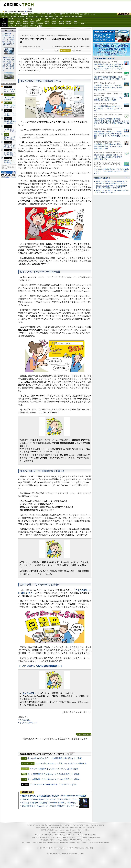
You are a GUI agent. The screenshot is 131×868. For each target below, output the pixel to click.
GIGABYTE (33, 21)
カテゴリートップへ (84, 734)
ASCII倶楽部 (124, 14)
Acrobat (18, 24)
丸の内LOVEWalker (93, 842)
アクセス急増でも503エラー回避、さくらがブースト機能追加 (61, 763)
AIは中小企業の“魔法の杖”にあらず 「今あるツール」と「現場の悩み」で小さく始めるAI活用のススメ (8, 40)
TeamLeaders (49, 16)
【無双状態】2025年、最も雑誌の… (10, 122)
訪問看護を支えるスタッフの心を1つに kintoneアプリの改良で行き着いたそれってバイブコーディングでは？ (109, 67)
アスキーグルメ (30, 16)
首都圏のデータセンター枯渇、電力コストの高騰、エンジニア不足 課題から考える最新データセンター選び (8, 64)
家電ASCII (21, 16)
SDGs (67, 16)
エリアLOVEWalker (37, 842)
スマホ (77, 14)
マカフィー (11, 26)
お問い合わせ (79, 848)
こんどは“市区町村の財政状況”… (9, 98)
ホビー (56, 14)
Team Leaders (67, 837)
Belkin (76, 21)
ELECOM (11, 21)
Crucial (54, 21)
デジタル (32, 14)
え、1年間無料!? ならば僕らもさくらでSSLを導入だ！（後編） (54, 779)
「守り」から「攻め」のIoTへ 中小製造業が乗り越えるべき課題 (108, 99)
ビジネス (18, 14)
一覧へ (126, 178)
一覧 (56, 50)
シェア (41, 50)
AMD (18, 21)
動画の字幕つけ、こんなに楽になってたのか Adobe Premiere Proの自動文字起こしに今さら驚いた (64, 796)
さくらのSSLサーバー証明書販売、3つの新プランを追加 (53, 784)
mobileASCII (72, 840)
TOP (28, 825)
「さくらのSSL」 (28, 693)
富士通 (11, 19)
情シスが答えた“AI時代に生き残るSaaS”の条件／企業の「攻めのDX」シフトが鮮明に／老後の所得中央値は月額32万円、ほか (112, 122)
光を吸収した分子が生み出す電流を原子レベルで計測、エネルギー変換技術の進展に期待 (108, 146)
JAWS (11, 24)
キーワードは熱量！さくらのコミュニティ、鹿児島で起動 (54, 769)
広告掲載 (89, 848)
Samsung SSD (39, 835)
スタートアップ (85, 14)
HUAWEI (61, 21)
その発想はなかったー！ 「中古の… (10, 130)
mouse (18, 19)
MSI (47, 19)
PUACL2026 (79, 16)
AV (67, 14)
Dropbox (47, 24)
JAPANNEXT (25, 26)
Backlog (61, 24)
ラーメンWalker (26, 842)
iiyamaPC (25, 19)
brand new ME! (78, 833)
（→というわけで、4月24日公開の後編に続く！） (41, 666)
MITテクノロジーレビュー (84, 840)
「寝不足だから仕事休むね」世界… (10, 146)
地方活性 (72, 16)
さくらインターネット (28, 723)
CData (54, 24)
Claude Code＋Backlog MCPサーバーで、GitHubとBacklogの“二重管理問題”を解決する (108, 157)
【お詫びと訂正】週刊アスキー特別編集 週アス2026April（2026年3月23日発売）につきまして (111, 182)
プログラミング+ (59, 16)
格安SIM (13, 16)
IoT (12, 14)
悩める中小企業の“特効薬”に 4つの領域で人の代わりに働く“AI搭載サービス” (110, 78)
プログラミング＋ (77, 837)
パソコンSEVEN (40, 19)
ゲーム (93, 14)
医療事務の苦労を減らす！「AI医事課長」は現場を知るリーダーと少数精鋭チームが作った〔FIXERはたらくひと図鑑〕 (111, 135)
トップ (3, 14)
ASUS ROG (25, 21)
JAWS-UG (50, 830)
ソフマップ (33, 26)
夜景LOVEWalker (71, 842)
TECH (27, 4)
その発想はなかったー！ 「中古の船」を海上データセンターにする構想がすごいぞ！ (108, 87)
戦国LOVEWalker (104, 842)
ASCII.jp (11, 5)
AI (8, 14)
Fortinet (68, 24)
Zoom (83, 24)
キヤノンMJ (18, 26)
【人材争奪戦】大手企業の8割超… (10, 154)
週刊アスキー (39, 16)
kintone (25, 24)
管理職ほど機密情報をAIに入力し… (10, 106)
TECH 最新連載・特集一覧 (104, 58)
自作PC (62, 14)
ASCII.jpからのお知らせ (102, 178)
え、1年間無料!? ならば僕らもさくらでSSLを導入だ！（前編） (54, 774)
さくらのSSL (25, 720)
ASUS (54, 19)
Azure (33, 24)
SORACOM (58, 835)
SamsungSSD (38, 21)
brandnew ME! (40, 26)
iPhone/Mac (41, 14)
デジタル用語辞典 (63, 840)
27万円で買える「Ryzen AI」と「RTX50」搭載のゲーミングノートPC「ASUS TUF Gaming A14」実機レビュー (69, 806)
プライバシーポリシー (58, 848)
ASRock (47, 21)
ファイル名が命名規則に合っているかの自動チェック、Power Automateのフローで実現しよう (111, 171)
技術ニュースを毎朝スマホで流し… (10, 138)
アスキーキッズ (5, 16)
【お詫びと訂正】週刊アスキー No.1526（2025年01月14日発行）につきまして (112, 191)
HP (61, 19)
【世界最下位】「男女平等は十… (10, 162)
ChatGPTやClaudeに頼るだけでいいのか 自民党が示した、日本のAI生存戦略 (55, 799)
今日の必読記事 (44, 840)
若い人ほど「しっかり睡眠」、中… (10, 114)
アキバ (72, 14)
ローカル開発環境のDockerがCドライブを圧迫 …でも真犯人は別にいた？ (108, 108)
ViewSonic (68, 21)
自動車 (49, 14)
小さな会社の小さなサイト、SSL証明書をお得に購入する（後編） (55, 758)
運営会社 (70, 848)
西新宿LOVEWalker (60, 842)
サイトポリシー (43, 848)
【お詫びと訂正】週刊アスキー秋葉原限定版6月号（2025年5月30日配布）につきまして (112, 187)
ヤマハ (76, 24)
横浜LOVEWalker (48, 842)
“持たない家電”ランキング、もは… (10, 90)
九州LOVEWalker (82, 842)
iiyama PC (62, 828)
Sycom (33, 19)
